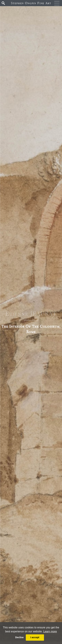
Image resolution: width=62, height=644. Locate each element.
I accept (35, 637)
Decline (19, 637)
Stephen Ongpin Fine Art (31, 3)
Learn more (50, 631)
